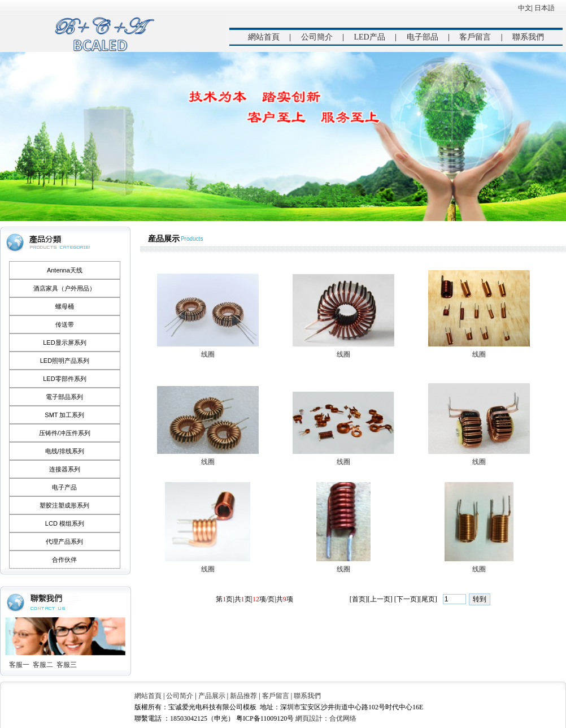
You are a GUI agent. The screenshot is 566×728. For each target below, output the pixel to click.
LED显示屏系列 (64, 343)
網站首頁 (264, 37)
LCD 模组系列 (65, 523)
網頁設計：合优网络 (326, 718)
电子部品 (423, 37)
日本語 (545, 8)
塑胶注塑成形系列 (64, 505)
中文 (525, 8)
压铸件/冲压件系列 (65, 433)
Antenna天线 (65, 270)
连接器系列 (65, 469)
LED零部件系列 (64, 379)
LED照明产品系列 (65, 361)
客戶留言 (475, 37)
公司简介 (180, 696)
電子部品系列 (64, 397)
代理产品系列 (64, 541)
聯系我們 (528, 37)
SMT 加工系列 (64, 415)
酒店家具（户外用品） (64, 288)
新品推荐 (243, 696)
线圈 (208, 354)
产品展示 (212, 696)
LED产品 (369, 37)
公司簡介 (317, 37)
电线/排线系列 (65, 451)
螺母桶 (65, 306)
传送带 (65, 324)
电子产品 (64, 487)
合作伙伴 (64, 560)
